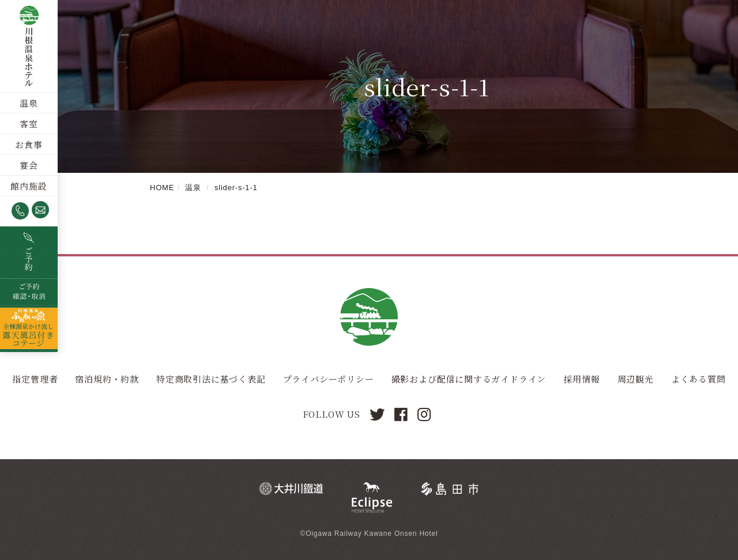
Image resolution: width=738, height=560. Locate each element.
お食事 (29, 144)
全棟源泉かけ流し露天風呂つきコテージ (29, 328)
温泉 (29, 103)
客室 (29, 124)
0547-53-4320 (20, 211)
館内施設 (29, 186)
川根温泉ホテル (29, 46)
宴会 (29, 165)
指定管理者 (35, 379)
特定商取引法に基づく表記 (211, 379)
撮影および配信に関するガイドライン (469, 379)
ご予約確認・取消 (29, 292)
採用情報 (581, 379)
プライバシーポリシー (329, 379)
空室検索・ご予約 (29, 252)
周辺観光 (636, 379)
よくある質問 (699, 379)
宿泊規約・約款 (107, 379)
